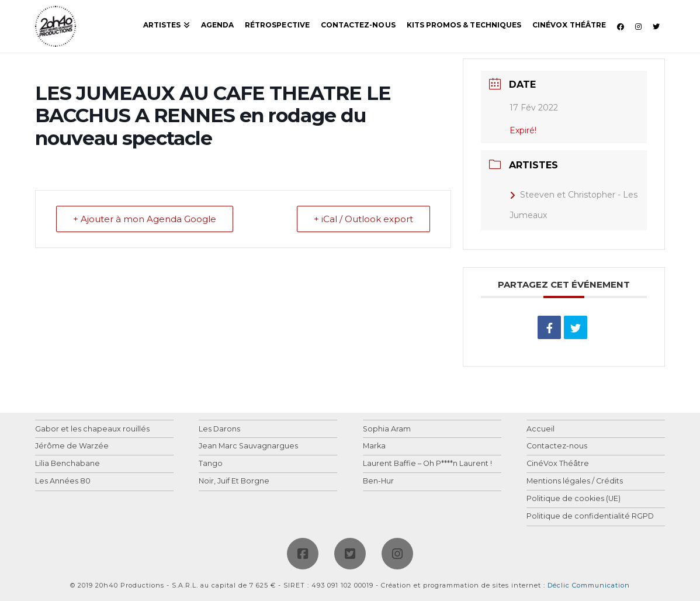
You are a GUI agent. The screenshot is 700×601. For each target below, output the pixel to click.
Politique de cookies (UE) (573, 499)
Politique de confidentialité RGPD (590, 517)
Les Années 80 (63, 481)
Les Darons (219, 429)
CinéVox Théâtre (558, 464)
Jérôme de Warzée (72, 446)
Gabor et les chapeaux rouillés (92, 429)
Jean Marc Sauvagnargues (248, 446)
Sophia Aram (387, 429)
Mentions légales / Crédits (575, 481)
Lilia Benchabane (67, 464)
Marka (374, 446)
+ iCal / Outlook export (363, 219)
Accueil (540, 429)
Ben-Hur (378, 481)
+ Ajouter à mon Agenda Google (145, 219)
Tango (211, 464)
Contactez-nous (557, 446)
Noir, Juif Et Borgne (234, 481)
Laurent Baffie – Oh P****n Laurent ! (427, 464)
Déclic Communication (589, 585)
